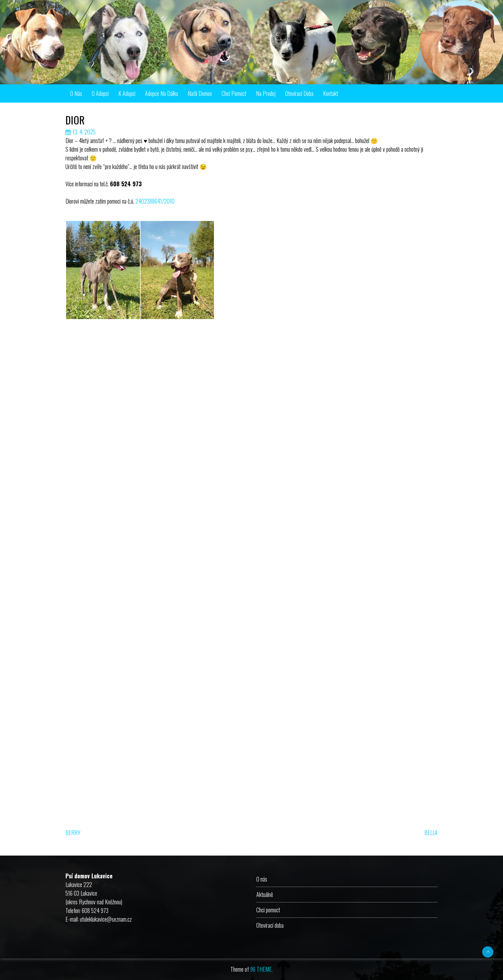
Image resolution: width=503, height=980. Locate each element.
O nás (76, 93)
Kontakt (331, 93)
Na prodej (266, 93)
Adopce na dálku (162, 93)
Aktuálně (265, 894)
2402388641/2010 (155, 201)
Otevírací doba (299, 93)
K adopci (127, 93)
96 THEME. (261, 969)
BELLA (431, 832)
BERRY (73, 832)
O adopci (100, 93)
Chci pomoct (234, 93)
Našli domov (200, 93)
